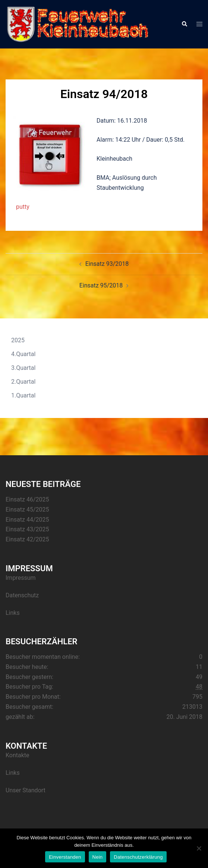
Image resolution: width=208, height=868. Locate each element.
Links (13, 613)
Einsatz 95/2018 (101, 285)
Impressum (21, 578)
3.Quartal (23, 368)
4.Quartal (23, 354)
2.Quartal (23, 382)
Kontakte (18, 755)
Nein (98, 857)
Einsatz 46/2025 (27, 499)
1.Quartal (23, 395)
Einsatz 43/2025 (27, 529)
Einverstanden (65, 857)
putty (23, 207)
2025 (18, 340)
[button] (184, 24)
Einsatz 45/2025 (27, 510)
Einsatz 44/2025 (27, 520)
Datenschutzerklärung (138, 857)
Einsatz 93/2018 (107, 264)
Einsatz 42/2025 (27, 539)
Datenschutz (22, 595)
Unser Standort (26, 790)
